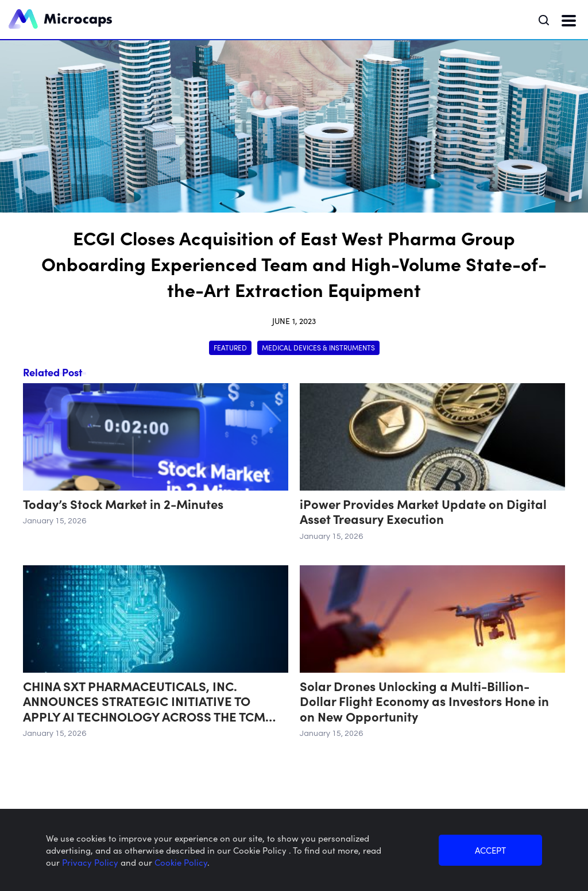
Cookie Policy (181, 862)
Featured (230, 347)
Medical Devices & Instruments (318, 347)
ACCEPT (490, 850)
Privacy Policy (91, 862)
